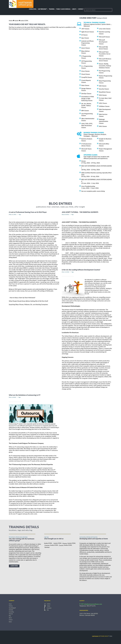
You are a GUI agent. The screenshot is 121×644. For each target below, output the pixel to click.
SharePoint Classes (105, 92)
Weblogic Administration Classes (104, 121)
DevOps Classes (86, 93)
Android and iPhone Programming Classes (88, 43)
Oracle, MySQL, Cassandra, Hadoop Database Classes (105, 66)
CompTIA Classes (87, 77)
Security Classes (104, 89)
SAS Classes (103, 86)
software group (100, 636)
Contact (81, 9)
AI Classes (85, 35)
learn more (14, 566)
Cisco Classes (86, 71)
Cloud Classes (86, 74)
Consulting (32, 9)
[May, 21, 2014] (13, 214)
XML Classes (103, 126)
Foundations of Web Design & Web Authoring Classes (88, 98)
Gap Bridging (42, 9)
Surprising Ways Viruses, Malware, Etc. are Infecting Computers (28, 304)
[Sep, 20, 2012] (65, 214)
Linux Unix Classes (105, 29)
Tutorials (11, 614)
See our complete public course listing (93, 191)
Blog (10, 616)
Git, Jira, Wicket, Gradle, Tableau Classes (86, 105)
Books (10, 622)
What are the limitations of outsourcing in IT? (25, 395)
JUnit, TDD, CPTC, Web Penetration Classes (87, 125)
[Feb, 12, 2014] (12, 397)
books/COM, (24, 21)
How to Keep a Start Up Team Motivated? (23, 298)
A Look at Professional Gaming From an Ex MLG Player (28, 212)
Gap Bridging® (12, 608)
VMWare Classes (104, 106)
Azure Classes (86, 48)
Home (11, 21)
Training (52, 9)
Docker (84, 161)
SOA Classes (103, 95)
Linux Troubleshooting (88, 186)
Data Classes (85, 85)
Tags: (20, 214)
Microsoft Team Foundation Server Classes (105, 54)
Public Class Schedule (63, 9)
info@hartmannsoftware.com (93, 604)
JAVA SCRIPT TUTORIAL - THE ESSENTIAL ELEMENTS (80, 212)
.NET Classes (85, 29)
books (16, 21)
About (74, 9)
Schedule (11, 610)
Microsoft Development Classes (103, 42)
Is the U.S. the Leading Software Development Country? (81, 270)
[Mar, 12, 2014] (65, 272)
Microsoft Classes (104, 37)
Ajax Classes (85, 38)
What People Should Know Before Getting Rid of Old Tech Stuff (29, 301)
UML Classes (103, 103)
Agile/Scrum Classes (88, 32)
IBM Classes (85, 110)
